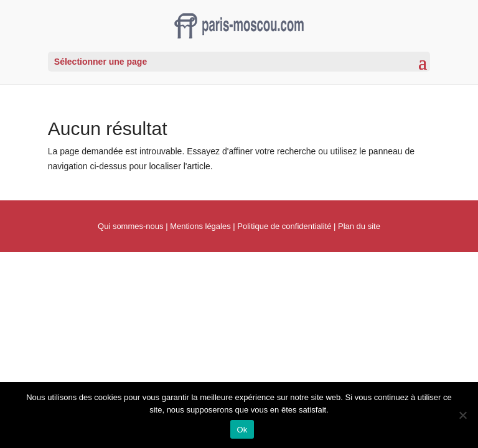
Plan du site (359, 226)
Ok (242, 430)
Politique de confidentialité (284, 226)
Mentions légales (200, 226)
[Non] (462, 415)
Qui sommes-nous (130, 226)
